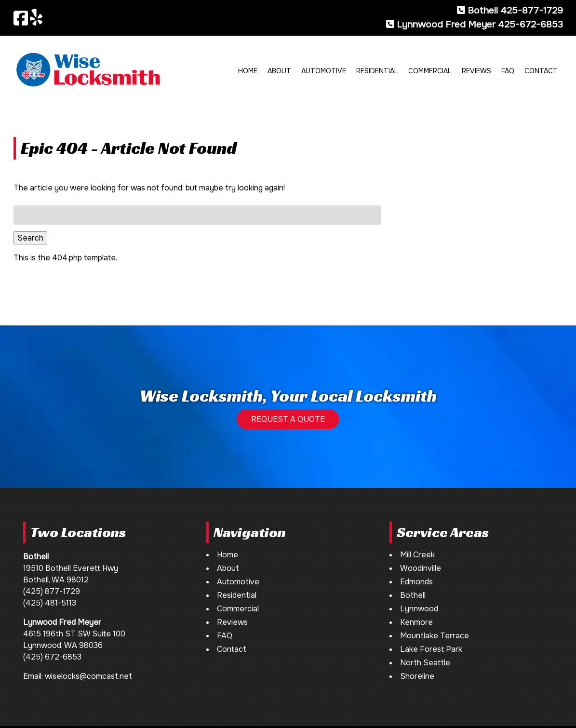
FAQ (508, 71)
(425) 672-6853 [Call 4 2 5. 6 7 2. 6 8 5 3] (52, 657)
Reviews (476, 71)
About (279, 71)
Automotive (324, 71)
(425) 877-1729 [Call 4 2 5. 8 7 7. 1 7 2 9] (52, 591)
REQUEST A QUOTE (288, 419)
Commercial (430, 71)
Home (248, 71)
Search (30, 238)
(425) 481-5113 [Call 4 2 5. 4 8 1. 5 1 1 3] (50, 603)
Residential (377, 71)
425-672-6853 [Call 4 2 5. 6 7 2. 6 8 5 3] (530, 24)
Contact (541, 71)
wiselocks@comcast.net (88, 676)
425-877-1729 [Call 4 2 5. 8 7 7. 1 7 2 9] (532, 10)
